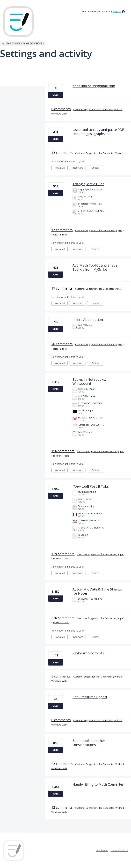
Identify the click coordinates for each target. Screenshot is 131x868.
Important (79, 168)
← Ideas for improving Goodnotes (23, 43)
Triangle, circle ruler (88, 184)
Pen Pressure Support (90, 697)
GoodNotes (102, 850)
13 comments (62, 153)
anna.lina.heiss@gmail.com (94, 86)
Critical (97, 168)
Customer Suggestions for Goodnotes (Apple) (99, 153)
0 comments (61, 109)
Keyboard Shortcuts (88, 653)
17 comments (62, 230)
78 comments (62, 344)
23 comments (62, 764)
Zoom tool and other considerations (89, 743)
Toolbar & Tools (59, 235)
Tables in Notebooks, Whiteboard (89, 381)
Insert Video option (88, 320)
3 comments (61, 676)
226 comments (63, 618)
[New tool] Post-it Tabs (91, 486)
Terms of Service (119, 850)
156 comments (63, 451)
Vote (56, 95)
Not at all (61, 168)
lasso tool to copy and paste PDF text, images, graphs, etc (98, 132)
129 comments (63, 554)
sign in (117, 11)
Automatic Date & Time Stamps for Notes (97, 591)
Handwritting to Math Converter (98, 784)
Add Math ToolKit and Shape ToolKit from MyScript (95, 267)
